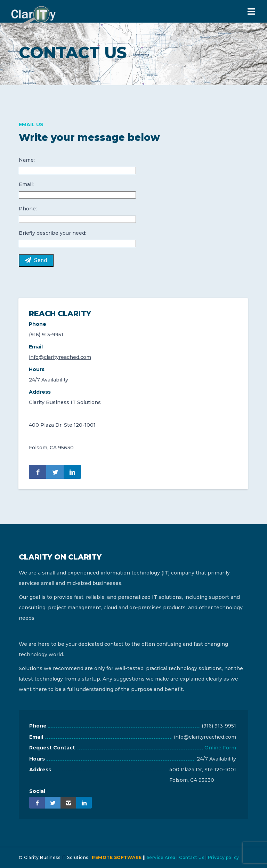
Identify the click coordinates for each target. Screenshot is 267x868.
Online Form (220, 748)
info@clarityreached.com (60, 357)
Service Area (161, 857)
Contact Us (192, 857)
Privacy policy (224, 857)
